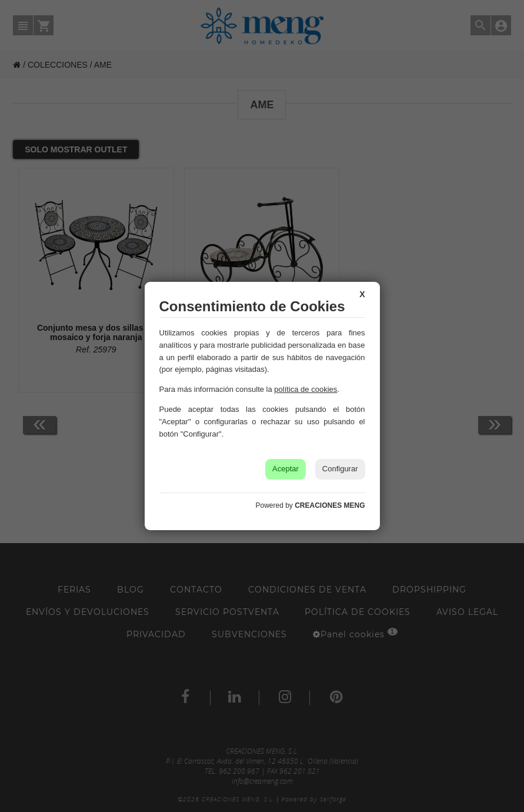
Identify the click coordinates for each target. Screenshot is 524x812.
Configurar (340, 469)
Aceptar (286, 469)
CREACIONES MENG (330, 505)
